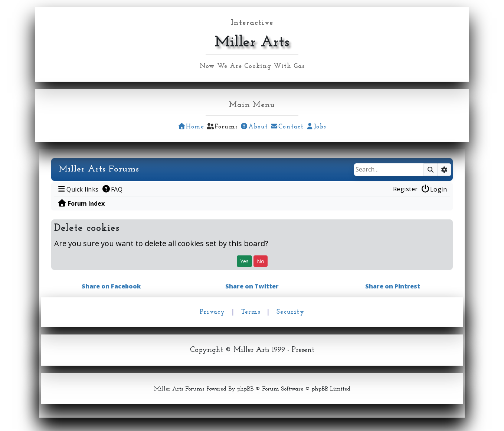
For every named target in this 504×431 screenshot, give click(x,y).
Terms (251, 312)
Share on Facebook (111, 286)
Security (290, 312)
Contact (287, 127)
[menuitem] (78, 189)
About (254, 127)
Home (191, 127)
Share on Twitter (252, 286)
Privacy (212, 312)
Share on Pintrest (393, 286)
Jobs (316, 127)
